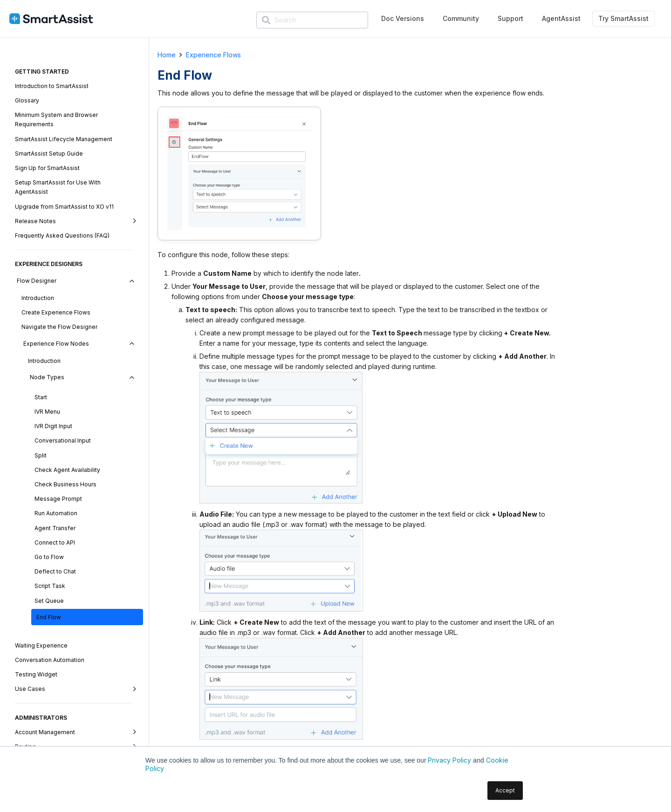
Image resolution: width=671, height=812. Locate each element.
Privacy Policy (449, 760)
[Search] (312, 20)
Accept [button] (505, 790)
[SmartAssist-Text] (51, 19)
